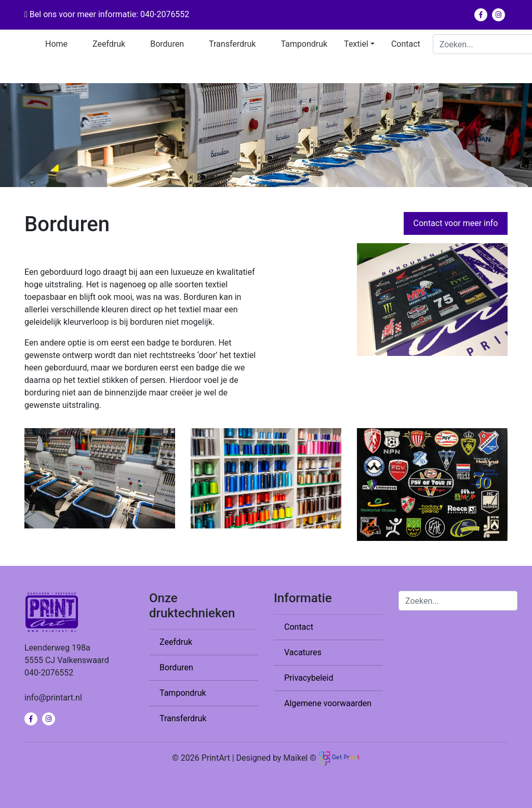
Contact (406, 44)
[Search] (458, 601)
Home (56, 44)
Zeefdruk (109, 44)
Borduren (167, 44)
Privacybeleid (309, 678)
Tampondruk (304, 44)
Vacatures (303, 652)
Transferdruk (232, 44)
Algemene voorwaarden (328, 703)
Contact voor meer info (456, 223)
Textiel (356, 44)
